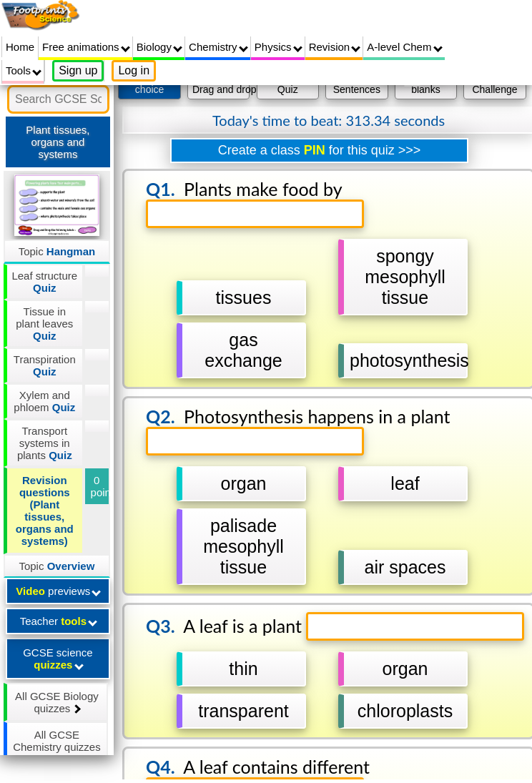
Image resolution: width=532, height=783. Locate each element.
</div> (319, 422)
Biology (159, 47)
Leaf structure (44, 282)
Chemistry (218, 47)
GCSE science (58, 659)
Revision (335, 47)
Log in (134, 70)
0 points (100, 486)
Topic (57, 251)
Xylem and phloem (44, 401)
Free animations (86, 47)
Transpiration (45, 365)
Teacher (59, 621)
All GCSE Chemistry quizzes (57, 747)
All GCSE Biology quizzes (57, 702)
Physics (279, 47)
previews (58, 591)
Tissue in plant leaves (44, 324)
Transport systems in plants (45, 443)
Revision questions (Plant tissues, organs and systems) (45, 511)
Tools (24, 70)
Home (20, 47)
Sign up (78, 70)
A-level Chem (404, 47)
